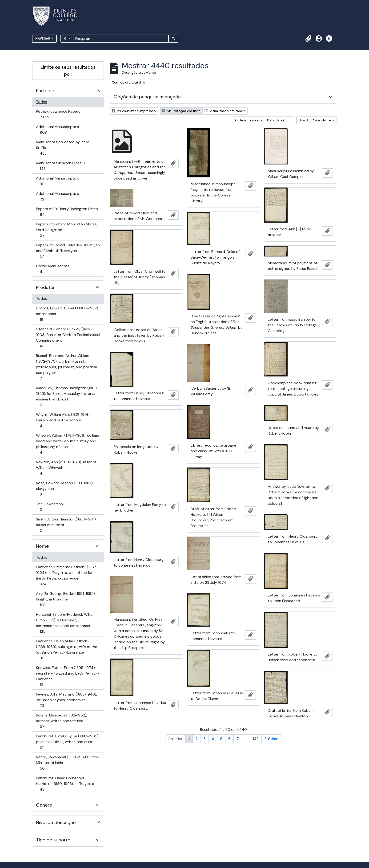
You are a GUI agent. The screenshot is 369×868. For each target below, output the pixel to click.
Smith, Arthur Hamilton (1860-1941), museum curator (66, 525)
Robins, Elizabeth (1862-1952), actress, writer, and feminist (61, 721)
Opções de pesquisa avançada (147, 97)
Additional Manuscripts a (57, 130)
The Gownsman (49, 507)
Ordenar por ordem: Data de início (262, 120)
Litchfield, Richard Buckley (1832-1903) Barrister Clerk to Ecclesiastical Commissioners (68, 338)
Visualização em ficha (181, 111)
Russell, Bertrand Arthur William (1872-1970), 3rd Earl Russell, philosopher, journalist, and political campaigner (66, 367)
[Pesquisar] (121, 39)
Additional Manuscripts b (58, 181)
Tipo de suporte (53, 840)
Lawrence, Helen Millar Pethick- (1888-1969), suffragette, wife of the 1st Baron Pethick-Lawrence (66, 650)
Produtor (45, 287)
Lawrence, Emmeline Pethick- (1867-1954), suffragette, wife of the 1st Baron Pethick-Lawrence (67, 575)
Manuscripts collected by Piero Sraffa (63, 148)
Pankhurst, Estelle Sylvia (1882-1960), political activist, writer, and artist (68, 742)
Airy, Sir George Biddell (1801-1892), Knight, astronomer (66, 599)
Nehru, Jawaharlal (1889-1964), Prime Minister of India (67, 763)
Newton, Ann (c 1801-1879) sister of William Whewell (66, 468)
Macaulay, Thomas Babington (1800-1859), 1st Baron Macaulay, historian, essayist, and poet (67, 396)
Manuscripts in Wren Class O (60, 166)
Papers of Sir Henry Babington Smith (67, 212)
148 (256, 739)
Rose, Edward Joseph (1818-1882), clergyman (65, 489)
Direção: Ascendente (315, 120)
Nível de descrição (56, 822)
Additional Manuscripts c (57, 196)
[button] (308, 39)
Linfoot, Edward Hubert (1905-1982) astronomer (67, 314)
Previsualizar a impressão (134, 111)
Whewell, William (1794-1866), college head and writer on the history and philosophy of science (68, 444)
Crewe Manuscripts (53, 269)
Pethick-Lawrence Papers (58, 114)
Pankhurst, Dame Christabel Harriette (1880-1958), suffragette (65, 784)
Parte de (45, 91)
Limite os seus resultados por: (68, 71)
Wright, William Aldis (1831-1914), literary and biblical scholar (63, 420)
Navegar (43, 38)
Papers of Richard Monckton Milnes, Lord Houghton (66, 230)
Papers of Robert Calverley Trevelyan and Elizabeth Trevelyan (68, 251)
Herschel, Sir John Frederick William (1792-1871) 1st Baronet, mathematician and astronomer (66, 623)
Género (44, 805)
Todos (42, 102)
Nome (42, 546)
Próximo (271, 739)
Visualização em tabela (225, 111)
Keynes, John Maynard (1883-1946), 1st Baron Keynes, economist (66, 700)
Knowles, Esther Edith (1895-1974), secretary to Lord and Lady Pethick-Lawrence (68, 676)
